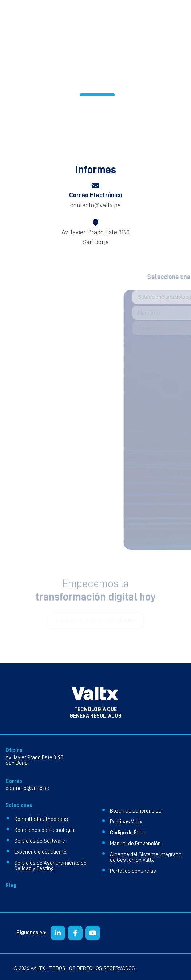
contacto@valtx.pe (95, 205)
